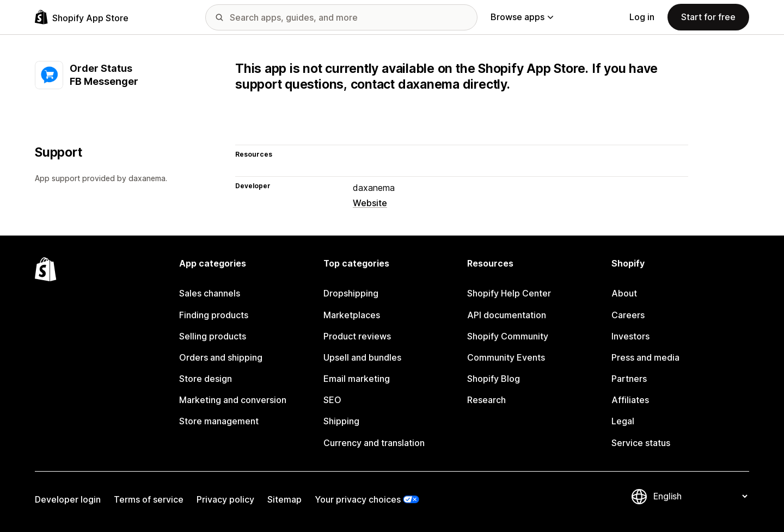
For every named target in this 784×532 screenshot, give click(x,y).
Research (486, 400)
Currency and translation (374, 443)
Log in (642, 17)
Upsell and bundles (362, 357)
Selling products (213, 336)
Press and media (645, 357)
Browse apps (522, 17)
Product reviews (357, 336)
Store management (219, 421)
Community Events (506, 357)
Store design (206, 379)
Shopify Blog (494, 379)
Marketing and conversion (233, 400)
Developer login (68, 499)
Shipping (341, 421)
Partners (629, 379)
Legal (623, 421)
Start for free (708, 17)
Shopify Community (508, 336)
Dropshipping (351, 293)
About (624, 293)
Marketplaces (352, 315)
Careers (628, 315)
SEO (332, 400)
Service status (641, 443)
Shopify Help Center (509, 293)
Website (370, 203)
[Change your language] (700, 497)
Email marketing (357, 379)
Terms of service (149, 499)
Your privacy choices (358, 499)
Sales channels (210, 293)
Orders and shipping (221, 357)
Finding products (214, 315)
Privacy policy (225, 499)
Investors (630, 336)
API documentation (507, 315)
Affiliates (630, 400)
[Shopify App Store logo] (82, 17)
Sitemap (284, 499)
